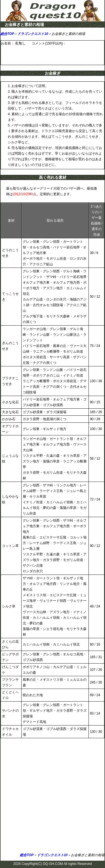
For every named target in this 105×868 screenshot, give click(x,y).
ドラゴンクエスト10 (33, 34)
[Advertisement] (53, 797)
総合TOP (7, 34)
